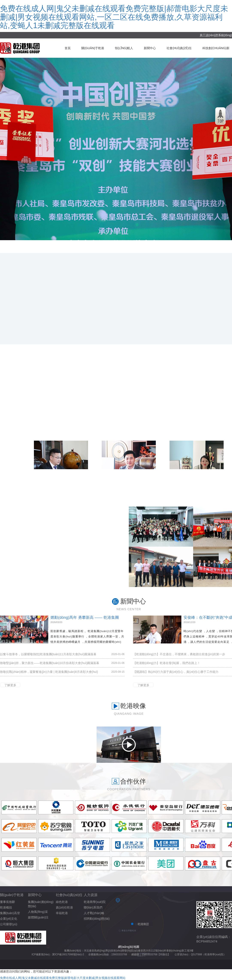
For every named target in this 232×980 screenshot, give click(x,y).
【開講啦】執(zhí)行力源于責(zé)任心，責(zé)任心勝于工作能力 (176, 672)
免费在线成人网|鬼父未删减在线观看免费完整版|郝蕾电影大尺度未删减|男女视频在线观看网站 (63, 978)
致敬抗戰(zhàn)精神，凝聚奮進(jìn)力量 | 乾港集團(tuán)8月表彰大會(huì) (49, 672)
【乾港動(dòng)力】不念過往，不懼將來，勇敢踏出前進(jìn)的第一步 (179, 654)
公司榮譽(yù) (9, 924)
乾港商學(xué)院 (95, 902)
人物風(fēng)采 (38, 912)
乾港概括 (6, 907)
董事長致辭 (8, 902)
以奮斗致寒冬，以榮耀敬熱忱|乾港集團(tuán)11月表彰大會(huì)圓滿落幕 (48, 654)
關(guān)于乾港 (93, 48)
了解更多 (10, 685)
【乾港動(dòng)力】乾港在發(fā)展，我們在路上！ (167, 663)
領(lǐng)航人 (124, 48)
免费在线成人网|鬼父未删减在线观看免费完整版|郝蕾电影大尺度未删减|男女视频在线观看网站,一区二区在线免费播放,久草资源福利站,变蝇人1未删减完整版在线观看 (114, 17)
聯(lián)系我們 (93, 907)
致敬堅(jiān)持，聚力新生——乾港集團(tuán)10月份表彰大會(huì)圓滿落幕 (50, 663)
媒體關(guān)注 (38, 917)
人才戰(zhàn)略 (94, 913)
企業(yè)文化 (9, 919)
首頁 (68, 48)
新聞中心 (150, 48)
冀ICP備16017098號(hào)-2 (68, 954)
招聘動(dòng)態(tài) (97, 919)
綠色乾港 (62, 902)
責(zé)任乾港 (64, 907)
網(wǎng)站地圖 (129, 947)
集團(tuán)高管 (10, 913)
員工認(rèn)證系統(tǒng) (216, 35)
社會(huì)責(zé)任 (179, 48)
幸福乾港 (62, 913)
